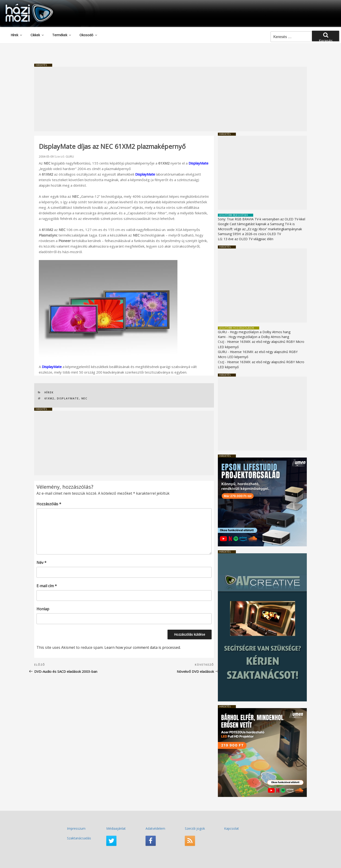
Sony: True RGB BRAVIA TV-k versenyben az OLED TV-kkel (262, 219)
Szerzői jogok (195, 828)
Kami (222, 337)
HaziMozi (23, 5)
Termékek (62, 35)
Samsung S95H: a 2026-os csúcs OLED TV (249, 234)
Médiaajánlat (116, 828)
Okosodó (89, 35)
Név (41, 563)
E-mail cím (47, 586)
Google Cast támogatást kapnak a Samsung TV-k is (256, 224)
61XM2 (49, 398)
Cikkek (37, 35)
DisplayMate (198, 163)
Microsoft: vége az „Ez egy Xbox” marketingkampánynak (260, 229)
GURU (70, 156)
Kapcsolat (231, 828)
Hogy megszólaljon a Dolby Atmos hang (260, 332)
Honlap (43, 609)
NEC (84, 398)
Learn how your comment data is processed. (143, 647)
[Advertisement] (170, 99)
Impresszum (76, 828)
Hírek (17, 35)
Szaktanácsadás (79, 838)
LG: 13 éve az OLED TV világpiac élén (246, 239)
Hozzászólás (49, 504)
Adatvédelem (155, 828)
